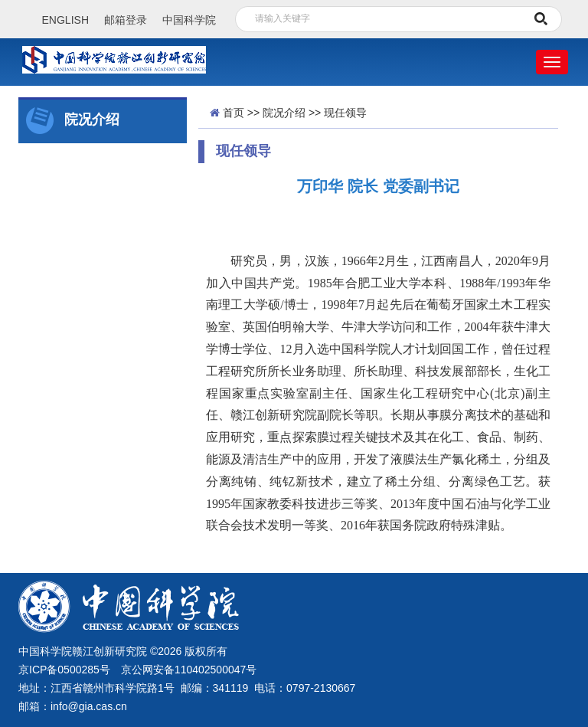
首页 (234, 113)
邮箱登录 (126, 20)
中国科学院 (189, 20)
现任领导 (345, 113)
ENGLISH (65, 20)
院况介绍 (284, 113)
